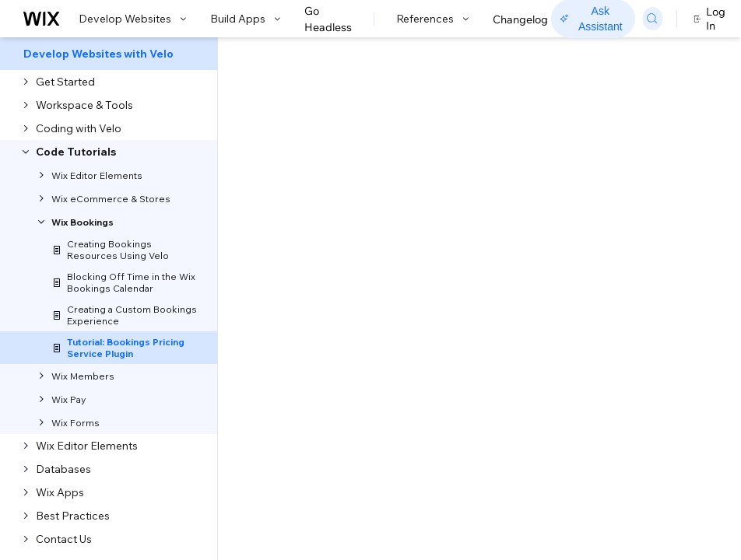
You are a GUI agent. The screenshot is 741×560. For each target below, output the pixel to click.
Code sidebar (157, 431)
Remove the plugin (609, 282)
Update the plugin (607, 259)
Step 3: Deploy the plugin (625, 236)
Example (584, 306)
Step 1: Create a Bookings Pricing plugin (626, 168)
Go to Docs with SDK (560, 56)
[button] (96, 216)
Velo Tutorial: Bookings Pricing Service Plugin (269, 145)
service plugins (353, 431)
